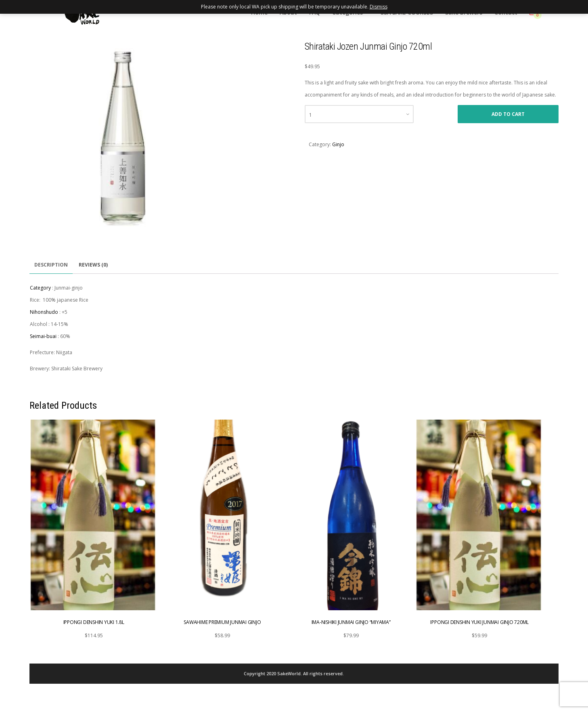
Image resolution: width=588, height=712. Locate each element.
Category (40, 288)
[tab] (51, 265)
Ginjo (338, 144)
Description (51, 265)
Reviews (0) (93, 265)
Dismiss (379, 7)
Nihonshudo (44, 312)
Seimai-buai (43, 336)
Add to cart (508, 114)
